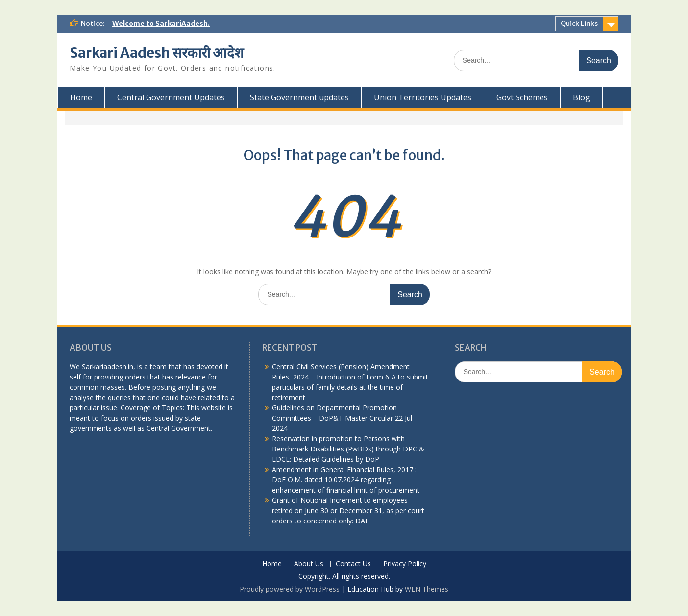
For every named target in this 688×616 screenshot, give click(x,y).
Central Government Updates (171, 97)
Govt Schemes (522, 97)
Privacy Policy (405, 564)
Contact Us (353, 564)
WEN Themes (427, 589)
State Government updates (299, 97)
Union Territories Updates (423, 97)
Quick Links (579, 24)
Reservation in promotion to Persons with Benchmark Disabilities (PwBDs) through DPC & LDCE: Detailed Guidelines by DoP (348, 449)
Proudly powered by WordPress (290, 589)
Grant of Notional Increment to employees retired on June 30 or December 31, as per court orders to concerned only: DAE (348, 510)
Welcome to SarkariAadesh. (161, 24)
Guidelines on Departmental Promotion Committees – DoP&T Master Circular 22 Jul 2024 (342, 418)
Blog (581, 97)
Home (81, 97)
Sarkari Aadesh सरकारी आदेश (157, 53)
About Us (309, 564)
